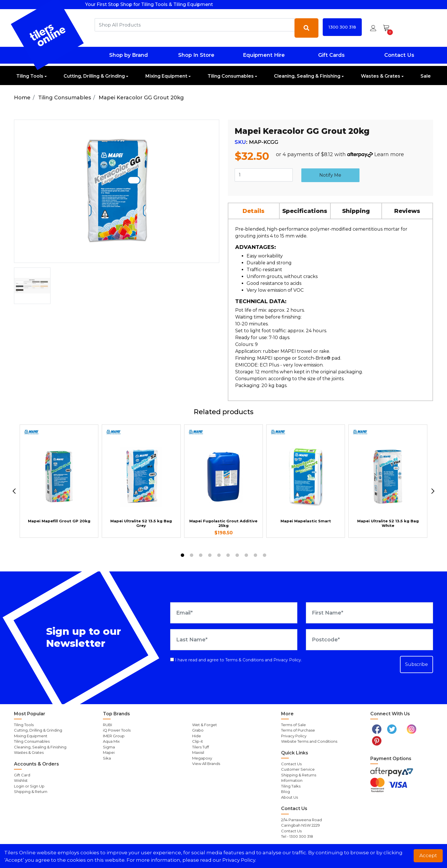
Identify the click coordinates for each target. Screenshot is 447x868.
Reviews (407, 211)
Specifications (305, 211)
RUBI (107, 725)
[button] (373, 28)
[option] (32, 286)
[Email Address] (234, 613)
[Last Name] (234, 640)
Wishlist (21, 780)
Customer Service (298, 769)
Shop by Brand (129, 55)
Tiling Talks (291, 786)
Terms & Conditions (244, 660)
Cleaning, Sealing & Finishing (307, 76)
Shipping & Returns (299, 775)
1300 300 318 (342, 27)
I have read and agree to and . (236, 660)
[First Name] (369, 613)
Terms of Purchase (298, 730)
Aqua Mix (111, 741)
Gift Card (22, 775)
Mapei (109, 752)
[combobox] (195, 25)
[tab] (254, 211)
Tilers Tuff (201, 747)
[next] (433, 491)
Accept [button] (428, 855)
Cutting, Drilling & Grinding (94, 76)
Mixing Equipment (166, 76)
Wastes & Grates (381, 76)
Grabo (198, 730)
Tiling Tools (30, 76)
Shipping (356, 211)
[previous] (14, 491)
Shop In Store (196, 55)
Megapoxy (202, 758)
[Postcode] (369, 640)
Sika (107, 758)
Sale (426, 76)
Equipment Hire (264, 55)
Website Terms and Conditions (309, 741)
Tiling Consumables (231, 76)
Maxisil (198, 752)
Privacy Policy (287, 660)
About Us (289, 797)
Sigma (109, 747)
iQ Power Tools (117, 730)
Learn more (389, 154)
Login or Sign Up (29, 786)
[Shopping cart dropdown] (388, 28)
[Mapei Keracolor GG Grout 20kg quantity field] (264, 175)
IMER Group (114, 736)
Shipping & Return (31, 792)
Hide (197, 736)
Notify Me (330, 175)
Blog (286, 792)
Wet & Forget (205, 725)
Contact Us (399, 55)
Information (292, 780)
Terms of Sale (293, 725)
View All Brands (206, 764)
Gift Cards (331, 55)
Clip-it (198, 741)
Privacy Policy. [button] (239, 860)
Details (254, 211)
